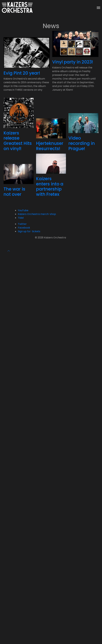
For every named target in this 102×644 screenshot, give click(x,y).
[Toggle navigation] (98, 7)
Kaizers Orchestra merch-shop (37, 214)
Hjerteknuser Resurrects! (50, 146)
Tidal (21, 218)
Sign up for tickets (29, 231)
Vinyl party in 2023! (73, 62)
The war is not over (14, 192)
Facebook (24, 228)
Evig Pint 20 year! (22, 73)
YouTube (23, 210)
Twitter (22, 224)
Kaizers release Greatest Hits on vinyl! (18, 141)
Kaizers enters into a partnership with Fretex (50, 187)
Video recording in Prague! (82, 143)
